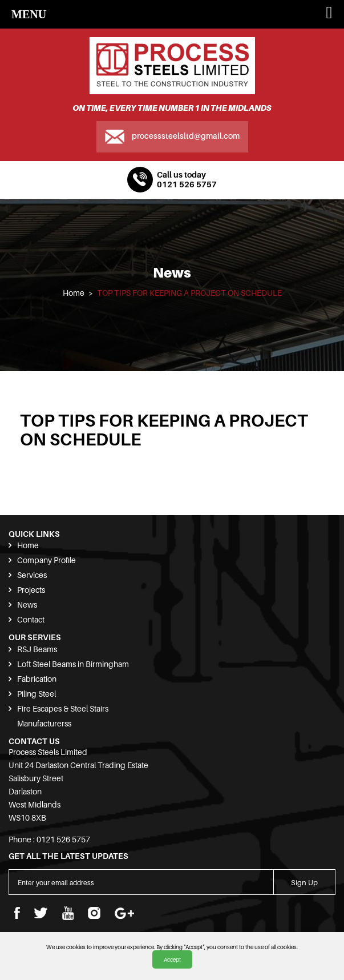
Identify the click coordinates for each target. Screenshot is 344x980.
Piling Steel (37, 694)
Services (32, 575)
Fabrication (37, 679)
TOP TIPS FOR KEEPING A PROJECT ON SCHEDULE (189, 293)
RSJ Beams (37, 649)
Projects (31, 590)
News (27, 605)
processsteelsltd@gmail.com (186, 136)
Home (74, 293)
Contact (31, 619)
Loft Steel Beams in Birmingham (73, 664)
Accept (172, 959)
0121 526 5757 (187, 184)
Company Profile (46, 560)
